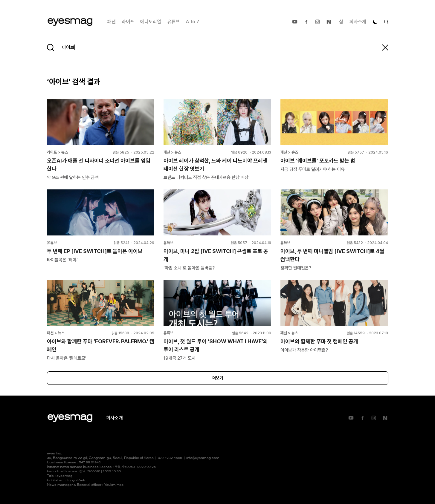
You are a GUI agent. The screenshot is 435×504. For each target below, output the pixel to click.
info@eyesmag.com (203, 458)
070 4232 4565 (170, 458)
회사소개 (358, 22)
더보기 (218, 378)
